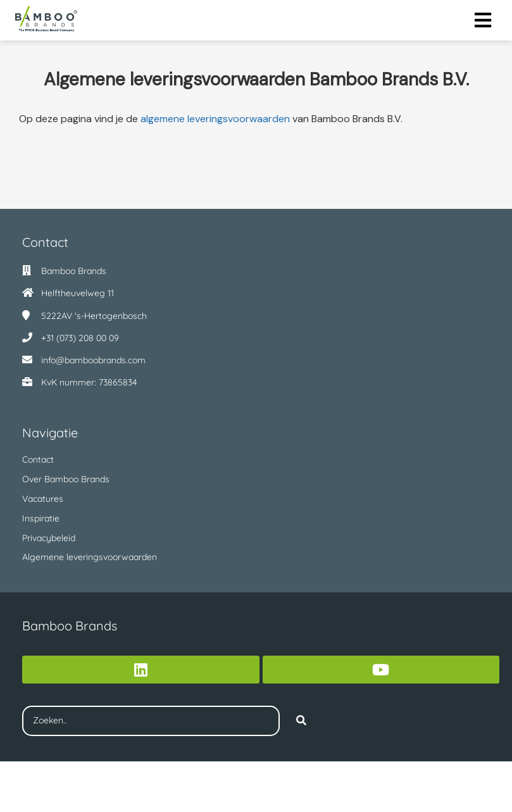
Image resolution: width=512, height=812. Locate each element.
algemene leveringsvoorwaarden (215, 119)
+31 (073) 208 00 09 (80, 338)
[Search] (301, 721)
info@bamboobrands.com (93, 360)
